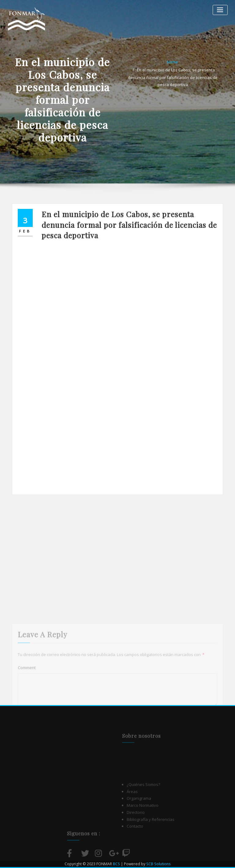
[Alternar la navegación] (220, 10)
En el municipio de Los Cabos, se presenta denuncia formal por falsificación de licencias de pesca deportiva (173, 77)
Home (173, 62)
